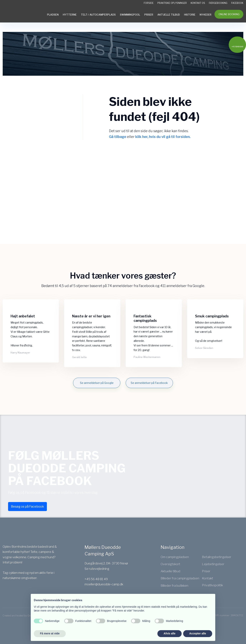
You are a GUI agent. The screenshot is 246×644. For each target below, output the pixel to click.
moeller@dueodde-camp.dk (104, 584)
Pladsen (53, 15)
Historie (190, 15)
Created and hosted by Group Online (22, 616)
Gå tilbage (118, 137)
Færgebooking (218, 3)
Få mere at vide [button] (50, 633)
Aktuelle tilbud (169, 15)
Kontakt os (198, 3)
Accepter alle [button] (198, 633)
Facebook (237, 3)
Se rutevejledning (97, 569)
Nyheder (206, 15)
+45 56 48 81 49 (96, 579)
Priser (149, 15)
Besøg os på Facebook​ (27, 507)
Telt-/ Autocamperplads (98, 15)
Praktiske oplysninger (172, 3)
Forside (149, 3)
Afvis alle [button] (169, 633)
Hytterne (70, 15)
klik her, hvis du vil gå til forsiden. (163, 137)
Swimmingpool (130, 15)
